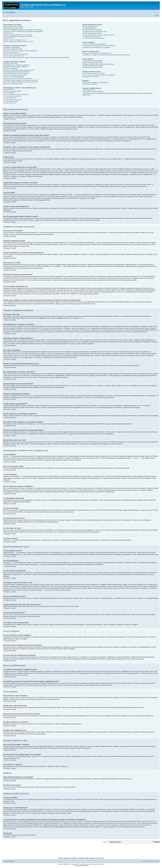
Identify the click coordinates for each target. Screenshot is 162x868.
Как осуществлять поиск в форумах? (93, 61)
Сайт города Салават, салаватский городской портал (81, 858)
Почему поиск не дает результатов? (93, 62)
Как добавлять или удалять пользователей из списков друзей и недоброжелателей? (106, 55)
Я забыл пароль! (8, 33)
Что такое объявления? (10, 98)
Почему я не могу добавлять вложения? (15, 75)
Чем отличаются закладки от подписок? (94, 73)
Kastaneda (32, 835)
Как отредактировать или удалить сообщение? (16, 65)
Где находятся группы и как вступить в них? (95, 31)
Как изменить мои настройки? (12, 47)
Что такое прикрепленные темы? (12, 100)
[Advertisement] (81, 849)
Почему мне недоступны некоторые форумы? (16, 73)
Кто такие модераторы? (89, 28)
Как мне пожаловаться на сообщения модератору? (18, 79)
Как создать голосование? (11, 68)
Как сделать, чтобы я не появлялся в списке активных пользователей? (23, 31)
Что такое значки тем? (10, 103)
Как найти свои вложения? (90, 84)
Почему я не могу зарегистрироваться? (14, 40)
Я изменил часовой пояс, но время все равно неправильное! (20, 51)
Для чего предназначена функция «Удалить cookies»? (18, 42)
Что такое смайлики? (9, 93)
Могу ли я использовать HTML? (12, 91)
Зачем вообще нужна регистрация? (13, 28)
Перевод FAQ (86, 95)
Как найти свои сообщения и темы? (93, 67)
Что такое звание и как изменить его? (14, 56)
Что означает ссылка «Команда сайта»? (94, 38)
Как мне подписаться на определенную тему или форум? (99, 75)
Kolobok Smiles (101, 864)
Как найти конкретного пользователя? (93, 66)
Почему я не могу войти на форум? (13, 26)
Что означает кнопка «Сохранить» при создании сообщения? (20, 80)
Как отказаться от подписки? (90, 77)
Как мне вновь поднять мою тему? (13, 84)
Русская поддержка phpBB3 (81, 866)
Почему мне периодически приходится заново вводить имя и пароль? (23, 30)
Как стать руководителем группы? (92, 33)
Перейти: (105, 842)
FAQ (158, 15)
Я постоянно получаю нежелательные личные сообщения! (99, 46)
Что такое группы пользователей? (92, 30)
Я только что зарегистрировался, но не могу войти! (18, 35)
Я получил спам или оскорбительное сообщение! (96, 47)
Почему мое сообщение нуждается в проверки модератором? (21, 82)
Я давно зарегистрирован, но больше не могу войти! (18, 36)
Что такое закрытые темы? (11, 101)
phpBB (65, 864)
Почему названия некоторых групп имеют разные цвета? (98, 35)
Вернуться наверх (10, 119)
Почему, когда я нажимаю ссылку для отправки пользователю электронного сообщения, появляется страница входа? (36, 57)
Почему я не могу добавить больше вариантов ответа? (19, 70)
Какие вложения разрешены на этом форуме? (95, 82)
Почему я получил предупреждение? (14, 77)
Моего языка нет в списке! (11, 52)
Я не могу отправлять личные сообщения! (94, 44)
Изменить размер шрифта (157, 12)
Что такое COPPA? (9, 38)
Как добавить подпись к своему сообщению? (16, 67)
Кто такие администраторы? (90, 26)
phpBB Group (59, 799)
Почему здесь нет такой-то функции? (93, 92)
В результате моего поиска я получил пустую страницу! (98, 64)
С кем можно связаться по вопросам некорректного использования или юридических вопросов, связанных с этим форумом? (117, 93)
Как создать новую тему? (10, 63)
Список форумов (10, 12)
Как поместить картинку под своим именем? (16, 54)
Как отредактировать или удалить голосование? (17, 72)
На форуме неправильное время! (13, 49)
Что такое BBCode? (9, 89)
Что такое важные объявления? (12, 96)
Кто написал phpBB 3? (89, 90)
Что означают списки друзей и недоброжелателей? (97, 53)
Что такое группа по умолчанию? (92, 36)
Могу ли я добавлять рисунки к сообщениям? (16, 94)
